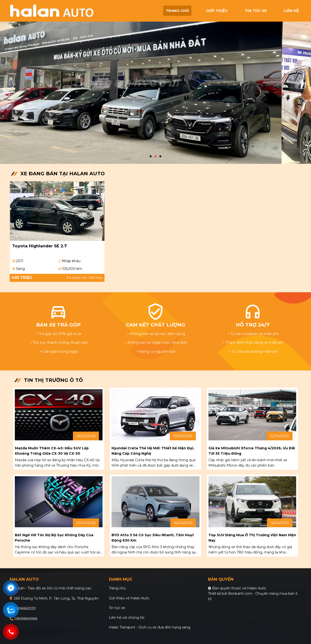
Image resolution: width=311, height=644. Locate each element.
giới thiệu (217, 11)
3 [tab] (160, 157)
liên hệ (291, 11)
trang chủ (177, 11)
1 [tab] (151, 157)
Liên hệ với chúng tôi (127, 618)
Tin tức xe (117, 608)
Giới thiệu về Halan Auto (129, 598)
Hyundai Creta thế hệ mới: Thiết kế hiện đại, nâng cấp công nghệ (153, 451)
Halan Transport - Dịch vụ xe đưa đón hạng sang (150, 627)
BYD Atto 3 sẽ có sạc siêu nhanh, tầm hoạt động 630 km (153, 538)
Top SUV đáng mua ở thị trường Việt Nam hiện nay (252, 538)
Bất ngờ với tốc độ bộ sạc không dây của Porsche (54, 538)
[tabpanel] (155, 82)
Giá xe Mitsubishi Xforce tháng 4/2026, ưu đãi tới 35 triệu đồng (252, 451)
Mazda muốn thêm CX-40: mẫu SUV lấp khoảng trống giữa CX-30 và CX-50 (52, 451)
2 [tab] (155, 157)
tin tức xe (256, 11)
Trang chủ (117, 588)
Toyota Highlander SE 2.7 (39, 246)
